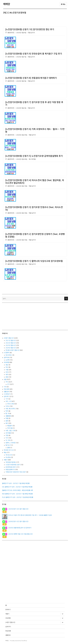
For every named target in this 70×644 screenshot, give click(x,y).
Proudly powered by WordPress (19, 641)
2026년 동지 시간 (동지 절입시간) (18, 521)
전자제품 (8, 433)
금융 (5, 379)
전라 (7, 372)
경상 (7, 365)
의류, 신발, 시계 (10, 431)
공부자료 (6, 357)
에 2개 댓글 (32, 159)
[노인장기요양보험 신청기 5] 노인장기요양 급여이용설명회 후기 (34, 156)
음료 (7, 421)
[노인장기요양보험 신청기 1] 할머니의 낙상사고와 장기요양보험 (34, 261)
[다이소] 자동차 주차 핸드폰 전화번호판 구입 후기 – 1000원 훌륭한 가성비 (30, 515)
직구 (7, 438)
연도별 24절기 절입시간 (13, 350)
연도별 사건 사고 (9, 450)
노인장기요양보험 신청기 (13, 465)
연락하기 (8, 610)
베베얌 (7, 4)
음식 (7, 423)
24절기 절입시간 (9, 338)
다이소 (7, 406)
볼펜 (9, 448)
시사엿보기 (7, 394)
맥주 (7, 411)
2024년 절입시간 (11, 348)
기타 (5, 387)
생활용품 (8, 416)
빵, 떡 (7, 414)
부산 (7, 367)
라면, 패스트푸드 (10, 409)
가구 (7, 399)
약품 (7, 418)
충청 (7, 377)
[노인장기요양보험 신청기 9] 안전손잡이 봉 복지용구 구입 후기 (34, 54)
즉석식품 (10, 428)
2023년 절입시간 (11, 345)
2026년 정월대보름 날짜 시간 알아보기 (20, 528)
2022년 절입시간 (11, 343)
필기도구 (8, 445)
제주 (7, 375)
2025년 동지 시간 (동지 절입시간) (18, 509)
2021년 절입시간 (11, 340)
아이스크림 (11, 404)
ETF (8, 384)
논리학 (7, 360)
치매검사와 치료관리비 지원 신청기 (16, 472)
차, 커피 (8, 440)
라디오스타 (9, 455)
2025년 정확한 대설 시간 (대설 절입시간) (21, 534)
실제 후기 (7, 396)
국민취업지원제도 (11, 462)
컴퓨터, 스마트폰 (10, 443)
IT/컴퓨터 (7, 353)
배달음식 (10, 426)
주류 (7, 435)
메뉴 (63, 4)
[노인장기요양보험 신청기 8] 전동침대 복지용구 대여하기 (31, 78)
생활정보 (6, 392)
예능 (5, 452)
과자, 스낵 (9, 401)
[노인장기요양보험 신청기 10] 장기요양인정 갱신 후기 (30, 29)
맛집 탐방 (7, 389)
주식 (7, 382)
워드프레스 (9, 355)
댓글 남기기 (31, 33)
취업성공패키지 (10, 470)
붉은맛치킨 (11, 33)
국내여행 (6, 362)
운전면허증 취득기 (11, 467)
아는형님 (8, 457)
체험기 (6, 460)
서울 (7, 370)
